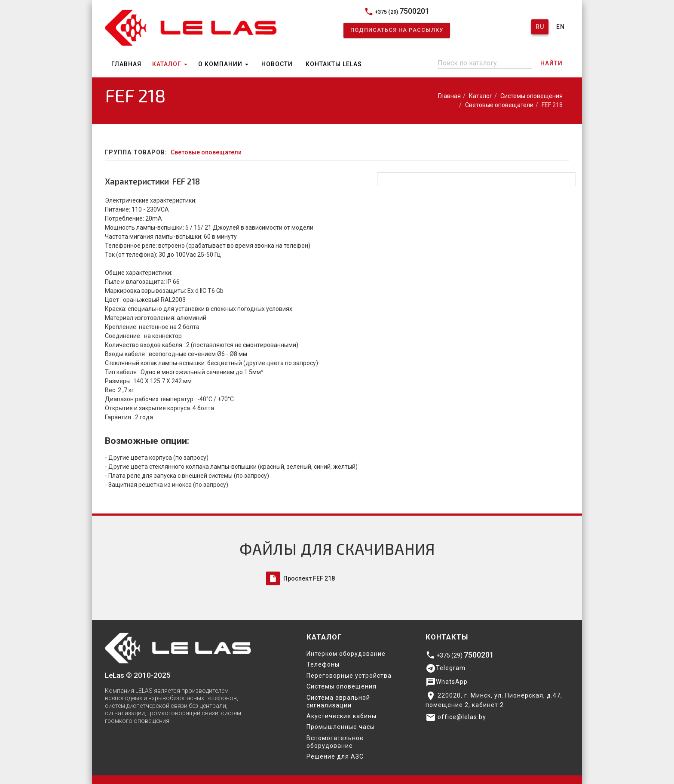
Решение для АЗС (335, 756)
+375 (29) (397, 11)
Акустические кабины (342, 716)
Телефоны (323, 664)
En (561, 27)
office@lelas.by (456, 717)
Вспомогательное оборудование (335, 742)
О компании (223, 64)
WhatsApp (447, 682)
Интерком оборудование (346, 654)
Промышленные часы (341, 727)
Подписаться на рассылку (397, 30)
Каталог (170, 64)
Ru (540, 27)
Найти (551, 63)
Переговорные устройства (349, 676)
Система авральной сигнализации (338, 701)
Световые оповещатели (499, 105)
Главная (126, 64)
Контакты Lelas (334, 64)
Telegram (446, 668)
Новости (277, 64)
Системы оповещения (532, 96)
